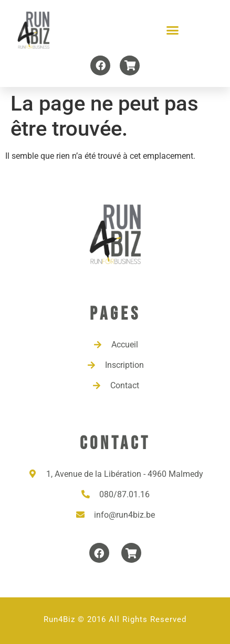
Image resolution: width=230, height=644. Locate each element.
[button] (173, 30)
